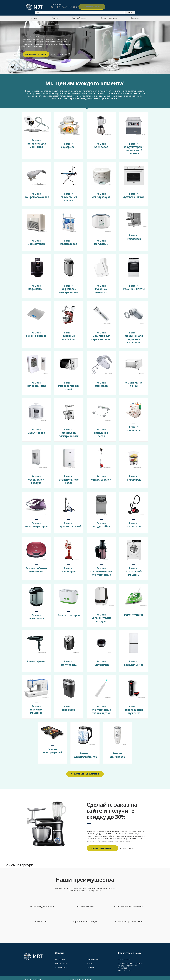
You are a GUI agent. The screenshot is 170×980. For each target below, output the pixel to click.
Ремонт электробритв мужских (134, 706)
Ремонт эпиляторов (118, 751)
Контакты (135, 18)
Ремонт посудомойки (101, 522)
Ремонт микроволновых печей (70, 384)
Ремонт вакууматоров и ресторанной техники (134, 148)
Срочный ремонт (79, 18)
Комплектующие (93, 955)
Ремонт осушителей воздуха (36, 477)
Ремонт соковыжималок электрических (102, 569)
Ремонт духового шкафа (134, 196)
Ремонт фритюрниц (69, 659)
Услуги (55, 18)
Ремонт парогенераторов (38, 522)
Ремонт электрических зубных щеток (101, 706)
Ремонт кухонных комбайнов (69, 335)
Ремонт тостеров (69, 614)
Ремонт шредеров (69, 704)
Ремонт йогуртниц (101, 241)
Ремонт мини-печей (134, 383)
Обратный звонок (88, 7)
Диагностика (60, 955)
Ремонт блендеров (101, 145)
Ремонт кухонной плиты (134, 288)
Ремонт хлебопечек (101, 659)
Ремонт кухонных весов (36, 335)
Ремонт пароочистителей (71, 522)
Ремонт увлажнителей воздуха (101, 614)
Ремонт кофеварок (134, 236)
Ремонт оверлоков (134, 426)
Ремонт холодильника (134, 659)
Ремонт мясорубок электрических (69, 431)
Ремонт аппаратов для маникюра (36, 143)
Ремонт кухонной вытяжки (101, 288)
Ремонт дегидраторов (101, 195)
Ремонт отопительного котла (69, 477)
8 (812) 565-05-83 (124, 966)
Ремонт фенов (36, 658)
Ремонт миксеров (101, 383)
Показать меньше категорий (85, 770)
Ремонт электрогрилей (52, 746)
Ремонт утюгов (134, 611)
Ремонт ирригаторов (69, 241)
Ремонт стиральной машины (134, 569)
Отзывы (90, 959)
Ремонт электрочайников (87, 751)
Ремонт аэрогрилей (69, 145)
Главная (34, 18)
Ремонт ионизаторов (36, 241)
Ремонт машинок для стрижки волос (101, 335)
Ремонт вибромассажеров (38, 195)
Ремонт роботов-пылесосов (36, 569)
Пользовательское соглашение (80, 975)
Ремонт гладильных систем (69, 196)
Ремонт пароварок (134, 476)
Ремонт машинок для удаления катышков (134, 336)
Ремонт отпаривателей (101, 476)
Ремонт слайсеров (69, 567)
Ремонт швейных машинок (36, 705)
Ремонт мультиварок (36, 429)
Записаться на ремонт (36, 54)
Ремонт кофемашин (36, 286)
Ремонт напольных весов (101, 431)
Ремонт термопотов (36, 614)
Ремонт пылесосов (134, 522)
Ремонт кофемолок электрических (69, 288)
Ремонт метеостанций (36, 383)
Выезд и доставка (109, 18)
